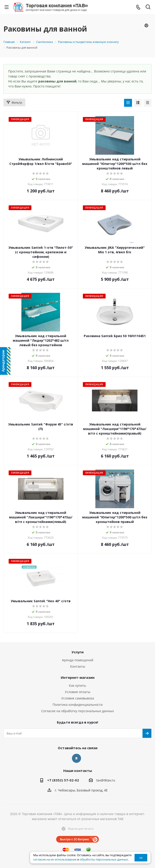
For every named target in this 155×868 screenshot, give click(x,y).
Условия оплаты (78, 692)
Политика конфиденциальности (78, 705)
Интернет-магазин (78, 677)
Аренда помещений (78, 660)
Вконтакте (76, 758)
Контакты (78, 666)
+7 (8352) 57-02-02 (63, 780)
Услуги (77, 652)
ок (141, 858)
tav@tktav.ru (106, 780)
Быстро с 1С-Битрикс (75, 839)
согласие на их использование (55, 859)
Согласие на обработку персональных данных (77, 711)
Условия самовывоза (78, 698)
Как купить (77, 685)
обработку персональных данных (104, 859)
